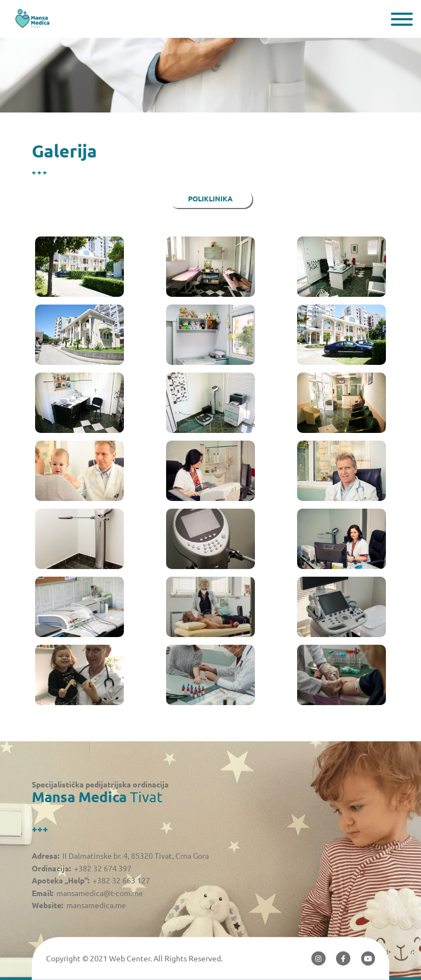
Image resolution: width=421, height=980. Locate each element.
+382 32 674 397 (103, 869)
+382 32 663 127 (121, 881)
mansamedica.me (96, 905)
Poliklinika (210, 199)
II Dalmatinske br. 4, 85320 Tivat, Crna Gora (136, 856)
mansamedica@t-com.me (100, 893)
